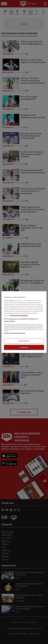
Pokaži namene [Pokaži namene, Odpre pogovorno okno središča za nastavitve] (24, 341)
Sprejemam (24, 347)
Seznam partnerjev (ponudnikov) (15, 333)
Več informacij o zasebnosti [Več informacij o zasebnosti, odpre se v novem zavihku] (19, 315)
